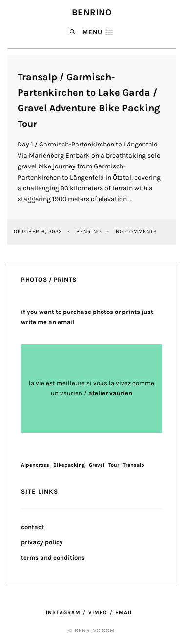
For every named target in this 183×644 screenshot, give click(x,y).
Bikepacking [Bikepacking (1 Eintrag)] (69, 465)
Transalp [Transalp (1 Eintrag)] (134, 465)
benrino (90, 231)
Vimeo (98, 613)
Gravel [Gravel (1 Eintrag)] (97, 465)
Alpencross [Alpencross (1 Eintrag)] (35, 465)
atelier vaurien (110, 393)
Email (124, 613)
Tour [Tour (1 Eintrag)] (114, 465)
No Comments (136, 231)
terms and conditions (53, 557)
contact (32, 527)
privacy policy (42, 542)
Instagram (63, 613)
